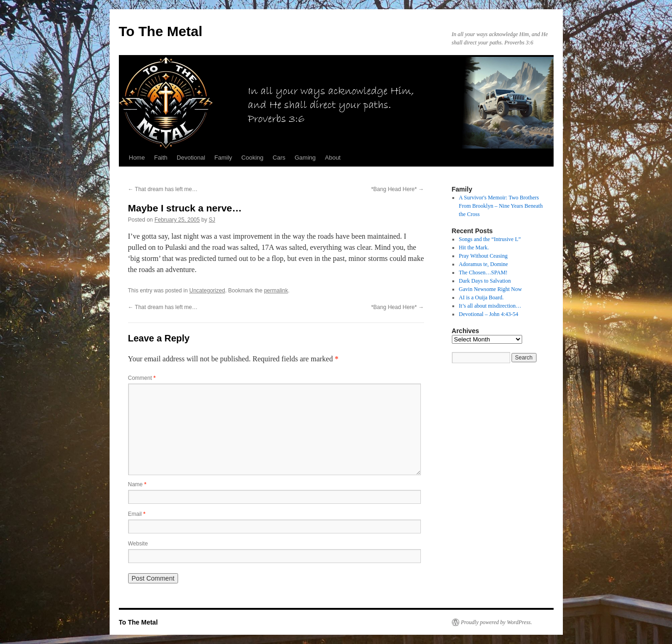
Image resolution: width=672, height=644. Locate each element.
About (333, 158)
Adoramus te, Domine (483, 264)
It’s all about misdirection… (490, 306)
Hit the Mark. (474, 248)
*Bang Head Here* (397, 189)
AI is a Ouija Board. (481, 297)
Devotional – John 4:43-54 (488, 314)
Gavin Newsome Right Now (490, 289)
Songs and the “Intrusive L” (490, 239)
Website (138, 544)
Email (137, 514)
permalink (276, 291)
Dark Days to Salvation (485, 281)
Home (137, 158)
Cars (279, 158)
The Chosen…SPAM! (483, 272)
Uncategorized (207, 291)
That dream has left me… (163, 189)
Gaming (305, 158)
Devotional (191, 158)
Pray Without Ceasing (483, 256)
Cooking (253, 158)
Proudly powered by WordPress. (497, 622)
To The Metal (161, 31)
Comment (142, 378)
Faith (161, 158)
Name (137, 484)
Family (223, 158)
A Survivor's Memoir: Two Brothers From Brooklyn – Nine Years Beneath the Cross (501, 206)
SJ (212, 220)
